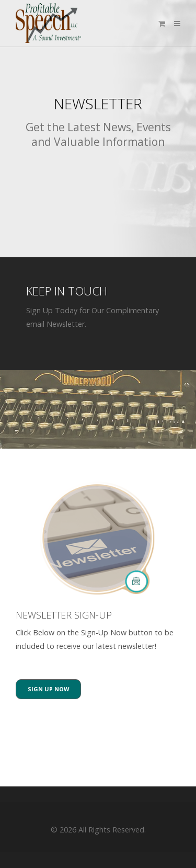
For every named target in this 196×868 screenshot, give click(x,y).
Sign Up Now (48, 689)
